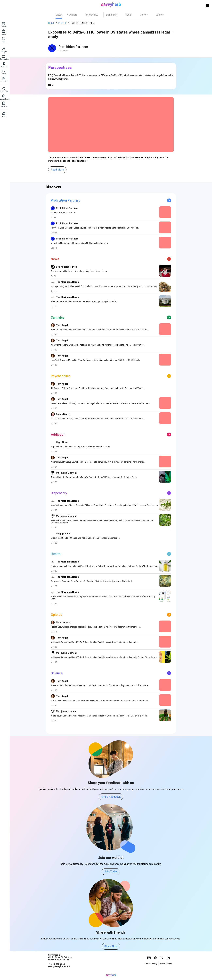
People (63, 23)
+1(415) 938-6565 (57, 970)
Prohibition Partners (84, 23)
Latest (60, 15)
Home (52, 23)
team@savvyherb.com (60, 973)
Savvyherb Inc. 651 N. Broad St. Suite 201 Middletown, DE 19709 (61, 963)
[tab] (60, 15)
